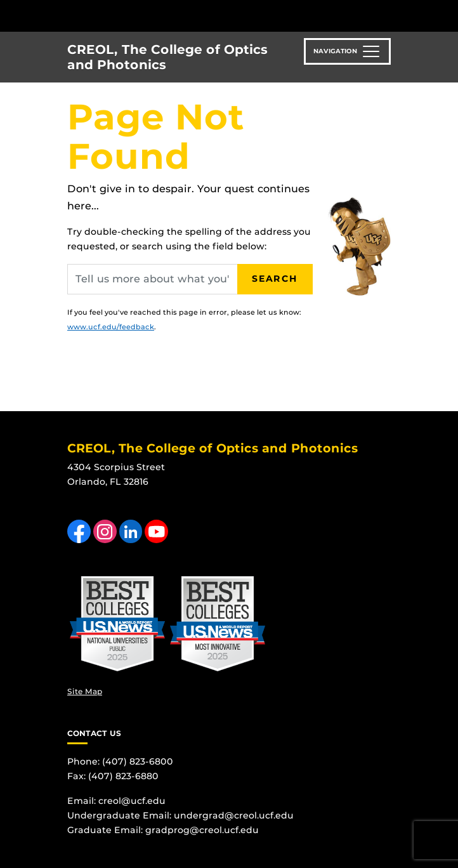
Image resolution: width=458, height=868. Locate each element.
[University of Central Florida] (96, 16)
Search (275, 279)
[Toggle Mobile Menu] (445, 15)
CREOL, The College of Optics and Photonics (167, 57)
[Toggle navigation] (347, 51)
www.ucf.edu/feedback (111, 327)
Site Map (85, 691)
